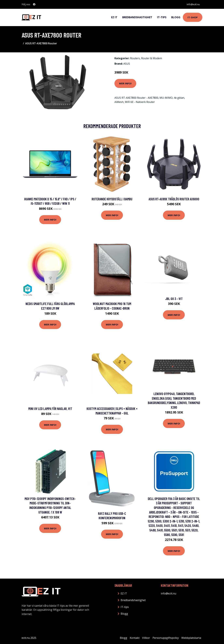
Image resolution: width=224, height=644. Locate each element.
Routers (135, 58)
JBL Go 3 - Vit (174, 299)
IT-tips (162, 17)
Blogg (176, 17)
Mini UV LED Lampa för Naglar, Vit (50, 409)
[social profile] (34, 4)
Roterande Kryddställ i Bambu (112, 199)
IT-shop (193, 17)
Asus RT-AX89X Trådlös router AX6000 (174, 199)
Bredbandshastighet (137, 17)
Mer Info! (125, 83)
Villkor (146, 638)
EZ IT (114, 17)
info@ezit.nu (193, 4)
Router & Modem (152, 58)
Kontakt (135, 638)
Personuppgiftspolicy (166, 638)
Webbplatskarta (191, 638)
